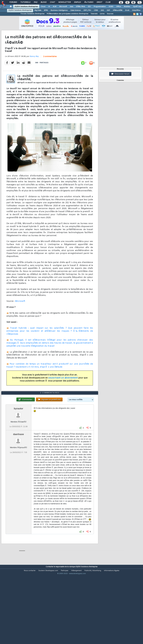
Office (119, 7)
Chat (52, 2)
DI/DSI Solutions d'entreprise (26, 7)
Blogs (44, 2)
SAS (102, 10)
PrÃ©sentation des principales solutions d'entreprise (68, 14)
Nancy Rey (34, 67)
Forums (13, 2)
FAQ (36, 2)
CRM (96, 10)
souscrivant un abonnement (63, 388)
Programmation (100, 7)
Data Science (76, 10)
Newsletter (65, 2)
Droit (99, 2)
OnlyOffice (136, 10)
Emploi (77, 2)
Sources (110, 14)
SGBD (111, 7)
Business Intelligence (59, 10)
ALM (55, 7)
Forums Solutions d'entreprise (33, 14)
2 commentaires (50, 67)
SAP (108, 10)
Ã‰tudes (89, 2)
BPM (46, 10)
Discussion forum (120, 74)
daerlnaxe (18, 465)
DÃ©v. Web (80, 7)
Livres (102, 14)
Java (71, 7)
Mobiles (127, 7)
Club (108, 2)
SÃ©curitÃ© (118, 10)
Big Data (38, 10)
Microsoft (63, 7)
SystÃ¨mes (137, 7)
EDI (89, 7)
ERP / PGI (87, 10)
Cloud (43, 7)
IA (49, 7)
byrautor (18, 440)
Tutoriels (25, 2)
